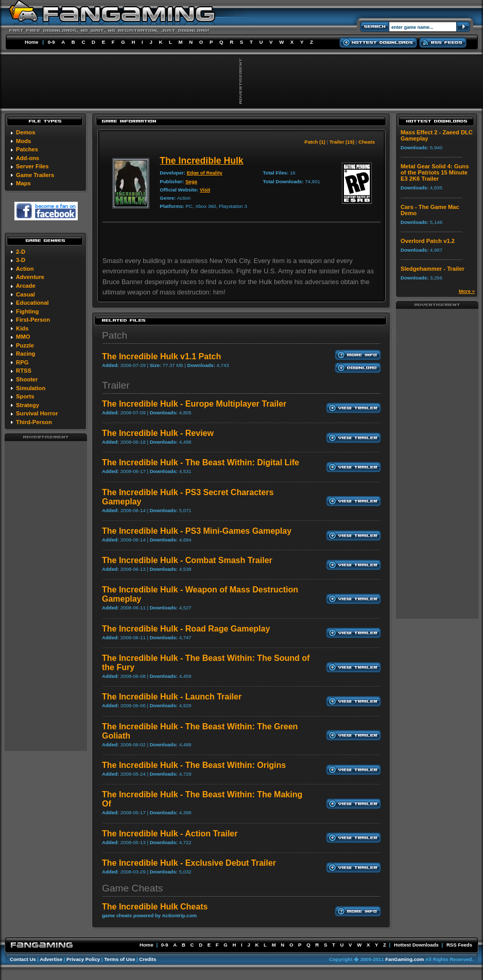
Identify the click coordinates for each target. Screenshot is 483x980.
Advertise (51, 959)
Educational (32, 303)
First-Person (33, 320)
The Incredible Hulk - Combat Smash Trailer (187, 560)
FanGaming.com (404, 959)
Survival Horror (37, 413)
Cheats (367, 142)
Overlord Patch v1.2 (428, 241)
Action (25, 269)
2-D (21, 252)
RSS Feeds (459, 945)
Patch (115, 335)
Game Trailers (35, 175)
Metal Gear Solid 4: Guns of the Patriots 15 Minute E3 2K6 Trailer (435, 172)
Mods (23, 141)
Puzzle (25, 345)
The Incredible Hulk (201, 161)
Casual (25, 294)
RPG (22, 362)
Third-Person (34, 422)
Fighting (27, 311)
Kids (22, 328)
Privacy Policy (83, 959)
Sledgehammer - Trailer (433, 269)
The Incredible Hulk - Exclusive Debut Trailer (189, 863)
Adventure (30, 277)
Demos (25, 132)
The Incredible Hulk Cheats (155, 907)
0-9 (51, 42)
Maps (23, 183)
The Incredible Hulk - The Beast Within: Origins (194, 765)
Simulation (31, 388)
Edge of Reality (205, 173)
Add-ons (28, 158)
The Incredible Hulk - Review (158, 433)
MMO (23, 337)
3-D (21, 260)
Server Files (32, 166)
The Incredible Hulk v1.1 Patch (161, 356)
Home (32, 42)
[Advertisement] (46, 596)
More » (467, 291)
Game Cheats (132, 888)
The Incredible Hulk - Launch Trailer (172, 697)
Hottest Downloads (416, 945)
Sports (25, 396)
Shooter (27, 379)
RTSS (24, 371)
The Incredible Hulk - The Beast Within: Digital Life (201, 462)
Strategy (28, 405)
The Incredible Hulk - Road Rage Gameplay (186, 629)
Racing (25, 354)
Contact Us (23, 959)
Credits (148, 959)
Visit (205, 190)
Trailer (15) (342, 142)
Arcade (26, 286)
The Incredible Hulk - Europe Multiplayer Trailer (194, 404)
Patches (27, 149)
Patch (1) (315, 142)
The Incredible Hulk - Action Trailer (170, 834)
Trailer (116, 385)
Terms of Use (119, 959)
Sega (191, 181)
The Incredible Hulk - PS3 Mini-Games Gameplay (197, 531)
